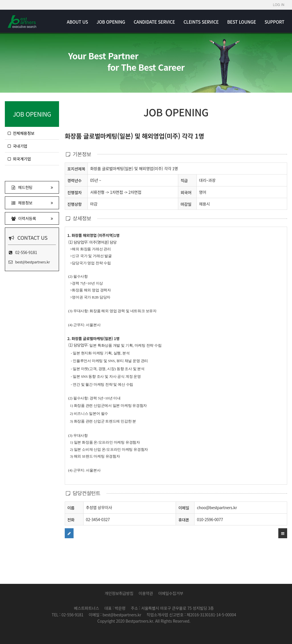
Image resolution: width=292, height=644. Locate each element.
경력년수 (74, 180)
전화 (71, 520)
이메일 (184, 508)
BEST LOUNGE (242, 22)
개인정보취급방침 (119, 593)
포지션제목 (76, 169)
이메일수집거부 (171, 593)
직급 (184, 180)
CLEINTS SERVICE (201, 22)
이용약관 (146, 593)
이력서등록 (32, 218)
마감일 (186, 204)
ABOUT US (77, 22)
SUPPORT (274, 22)
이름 (71, 508)
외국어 (186, 192)
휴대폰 (184, 520)
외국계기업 (19, 159)
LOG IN (279, 4)
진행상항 (74, 204)
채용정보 (32, 203)
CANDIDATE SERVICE (154, 22)
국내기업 (17, 146)
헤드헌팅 (32, 187)
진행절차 (74, 192)
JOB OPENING (111, 22)
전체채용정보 (21, 133)
